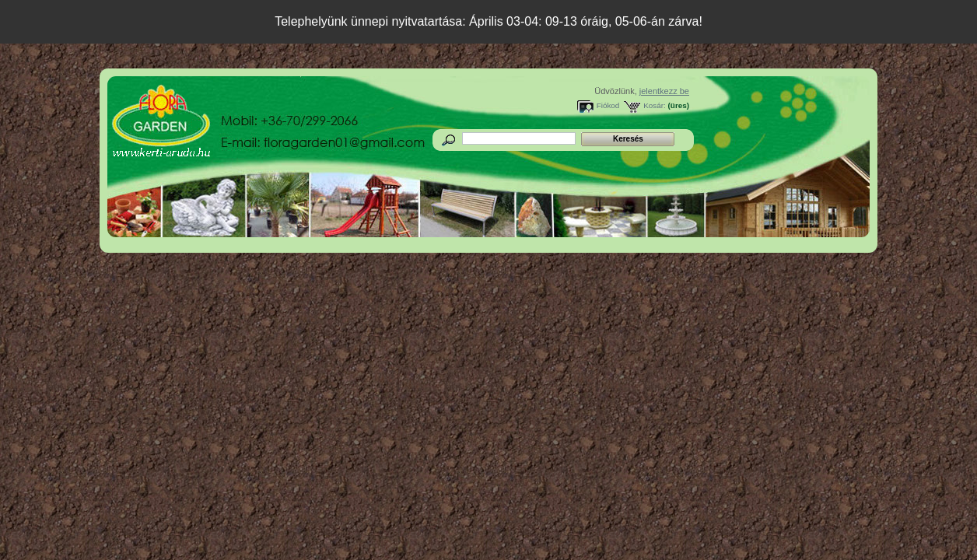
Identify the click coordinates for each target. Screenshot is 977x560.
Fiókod (608, 105)
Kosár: (655, 105)
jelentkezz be (664, 91)
